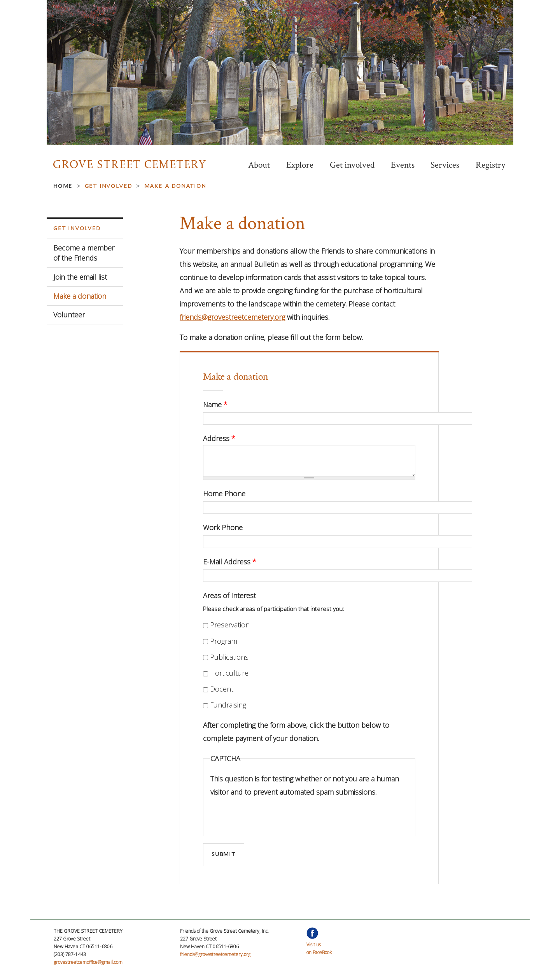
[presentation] (269, 814)
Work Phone (223, 527)
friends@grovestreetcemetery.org (232, 317)
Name (215, 405)
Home (63, 186)
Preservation (230, 625)
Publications (229, 657)
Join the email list (80, 277)
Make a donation (80, 296)
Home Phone (224, 494)
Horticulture (229, 673)
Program (224, 641)
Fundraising (228, 705)
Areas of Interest (229, 595)
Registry (490, 165)
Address (219, 438)
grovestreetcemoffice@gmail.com (88, 962)
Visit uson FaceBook (319, 945)
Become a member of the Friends (84, 253)
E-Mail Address (230, 562)
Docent (222, 689)
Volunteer (69, 315)
